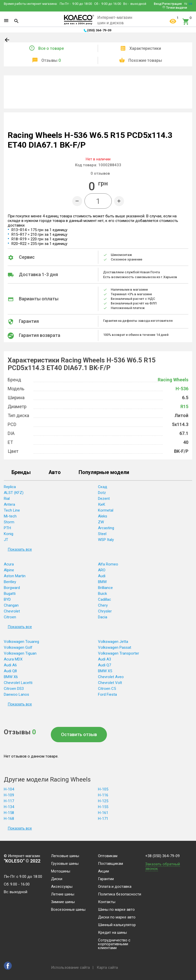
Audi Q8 (10, 671)
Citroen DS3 (14, 689)
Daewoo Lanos (16, 694)
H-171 (103, 819)
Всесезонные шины (68, 910)
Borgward (12, 588)
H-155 (103, 807)
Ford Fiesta (107, 694)
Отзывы (51, 60)
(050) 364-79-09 (99, 30)
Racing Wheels (173, 380)
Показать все (20, 549)
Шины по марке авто (116, 910)
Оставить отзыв (79, 734)
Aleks (103, 516)
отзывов (100, 173)
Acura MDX (13, 659)
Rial (7, 499)
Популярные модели (104, 473)
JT (6, 540)
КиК (102, 504)
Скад (103, 487)
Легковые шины (65, 856)
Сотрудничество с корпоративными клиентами (114, 944)
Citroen (10, 617)
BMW (102, 582)
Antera (9, 504)
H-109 (9, 795)
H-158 (9, 813)
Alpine (9, 570)
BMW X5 (105, 671)
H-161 (103, 813)
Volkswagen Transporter (119, 653)
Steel (102, 534)
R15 (184, 406)
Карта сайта (107, 967)
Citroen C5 (107, 689)
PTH (7, 528)
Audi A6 (10, 665)
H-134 (9, 807)
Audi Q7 (105, 665)
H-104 (9, 789)
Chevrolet (12, 611)
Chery (103, 605)
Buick (102, 594)
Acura (9, 564)
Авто (55, 473)
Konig (9, 534)
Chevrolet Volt (110, 683)
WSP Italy (106, 540)
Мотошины (61, 871)
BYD (7, 599)
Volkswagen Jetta (113, 642)
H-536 (182, 389)
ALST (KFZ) (14, 493)
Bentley (10, 582)
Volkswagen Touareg (21, 642)
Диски (57, 879)
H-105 (103, 789)
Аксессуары (62, 887)
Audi (102, 576)
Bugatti (10, 594)
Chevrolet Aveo (111, 677)
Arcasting (106, 528)
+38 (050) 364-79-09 (162, 856)
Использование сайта (70, 967)
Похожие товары (145, 60)
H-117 (9, 801)
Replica (10, 487)
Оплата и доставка (115, 887)
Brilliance (105, 588)
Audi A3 (105, 659)
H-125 (103, 801)
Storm (9, 522)
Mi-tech (10, 516)
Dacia (103, 617)
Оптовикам (108, 856)
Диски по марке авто (117, 917)
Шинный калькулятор (117, 925)
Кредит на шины (112, 933)
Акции (103, 871)
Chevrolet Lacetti (18, 683)
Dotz (102, 493)
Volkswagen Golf (18, 647)
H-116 (103, 795)
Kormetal (106, 510)
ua (190, 4)
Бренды (21, 473)
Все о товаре (51, 48)
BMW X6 (11, 677)
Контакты (107, 902)
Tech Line (12, 510)
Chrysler (105, 611)
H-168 (9, 819)
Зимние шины (63, 902)
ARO (102, 570)
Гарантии (106, 879)
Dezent (104, 499)
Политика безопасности (120, 894)
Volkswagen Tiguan (20, 653)
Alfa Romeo (108, 564)
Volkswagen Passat (115, 647)
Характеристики (145, 48)
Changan (11, 605)
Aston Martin (15, 576)
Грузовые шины (65, 864)
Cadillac (105, 599)
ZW (101, 522)
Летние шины (63, 894)
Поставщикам (111, 864)
